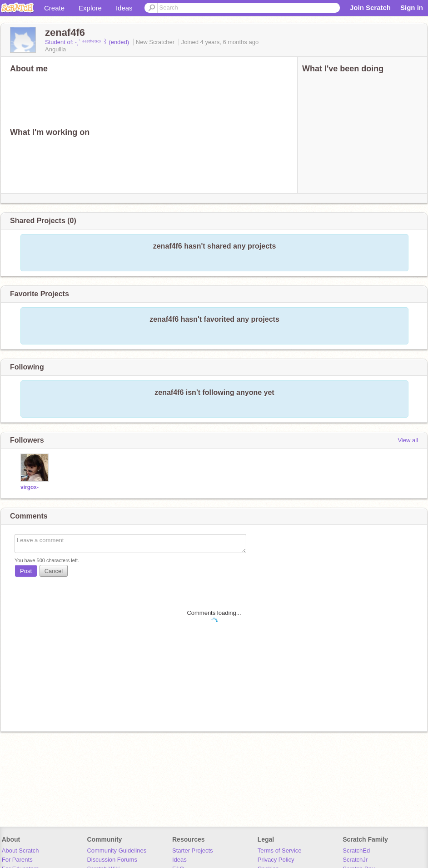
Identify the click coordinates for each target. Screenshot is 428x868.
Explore (90, 8)
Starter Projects (193, 851)
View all (408, 440)
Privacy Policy (276, 860)
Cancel (54, 571)
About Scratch (20, 851)
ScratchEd (356, 851)
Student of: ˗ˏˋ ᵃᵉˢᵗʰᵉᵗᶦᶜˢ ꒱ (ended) (88, 42)
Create (54, 8)
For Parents (17, 860)
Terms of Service (280, 851)
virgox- (30, 487)
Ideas (124, 8)
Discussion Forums (112, 860)
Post (26, 571)
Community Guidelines (117, 851)
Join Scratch (370, 7)
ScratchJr (355, 860)
